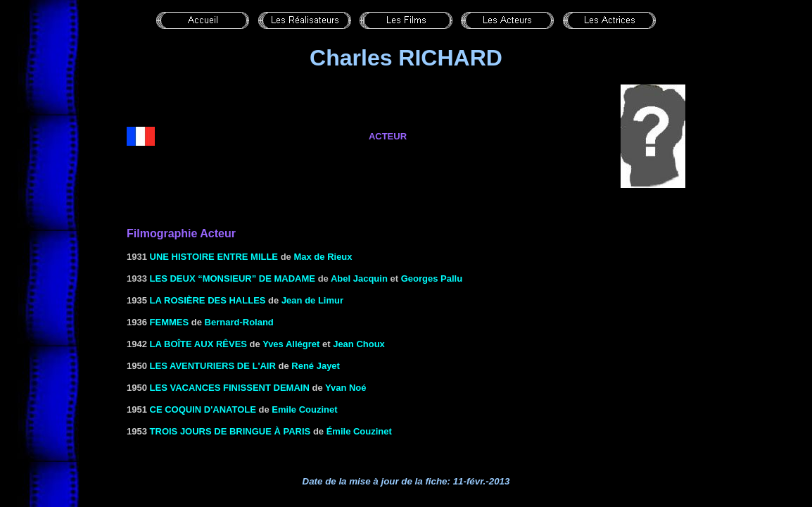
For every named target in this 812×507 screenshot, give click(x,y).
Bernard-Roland (239, 322)
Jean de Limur (312, 300)
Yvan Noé (346, 388)
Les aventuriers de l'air (213, 366)
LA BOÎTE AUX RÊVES (198, 344)
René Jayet (316, 366)
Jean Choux (359, 344)
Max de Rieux (323, 257)
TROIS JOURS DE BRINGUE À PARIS (230, 431)
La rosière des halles (208, 300)
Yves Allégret (291, 344)
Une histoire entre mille (214, 257)
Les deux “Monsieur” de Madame (233, 278)
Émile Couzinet (359, 431)
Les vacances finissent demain (230, 388)
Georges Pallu (432, 278)
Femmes (170, 322)
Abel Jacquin (359, 278)
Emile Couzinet (304, 409)
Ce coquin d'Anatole (203, 409)
